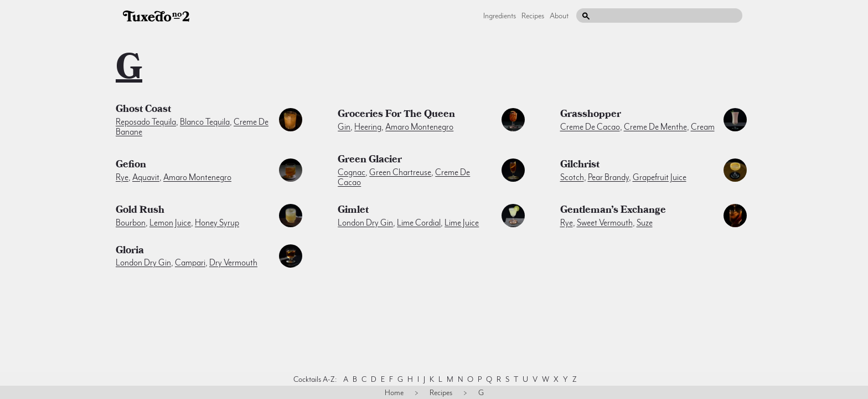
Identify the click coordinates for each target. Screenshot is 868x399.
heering (368, 127)
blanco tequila (205, 122)
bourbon (131, 223)
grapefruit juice (660, 177)
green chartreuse (400, 172)
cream (703, 127)
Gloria (130, 252)
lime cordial (419, 223)
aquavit (146, 177)
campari (190, 263)
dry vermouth (233, 263)
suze (645, 223)
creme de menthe (655, 127)
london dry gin (365, 223)
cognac (352, 172)
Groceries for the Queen (396, 115)
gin (344, 127)
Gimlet (353, 211)
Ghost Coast (143, 110)
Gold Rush (140, 211)
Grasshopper (591, 115)
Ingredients (500, 16)
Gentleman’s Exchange (613, 211)
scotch (572, 177)
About (559, 16)
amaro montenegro (419, 127)
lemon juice (170, 223)
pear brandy (608, 177)
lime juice (462, 223)
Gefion (131, 166)
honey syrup (217, 223)
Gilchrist (580, 166)
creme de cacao (590, 127)
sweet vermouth (605, 223)
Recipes (533, 16)
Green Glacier (370, 161)
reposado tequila (146, 122)
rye (122, 177)
